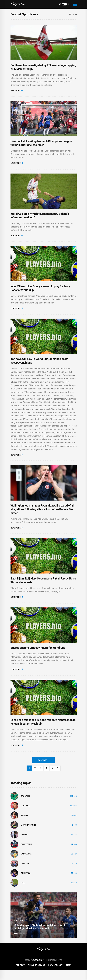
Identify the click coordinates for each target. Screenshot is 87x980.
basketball (27, 854)
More (73, 15)
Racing (24, 845)
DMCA (69, 975)
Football (25, 816)
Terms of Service (36, 975)
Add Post (20, 975)
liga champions (28, 835)
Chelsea (25, 874)
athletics (26, 883)
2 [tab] (20, 944)
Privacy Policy (55, 975)
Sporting (25, 806)
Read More (17, 92)
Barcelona (26, 864)
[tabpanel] (44, 925)
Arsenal (25, 825)
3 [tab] (25, 944)
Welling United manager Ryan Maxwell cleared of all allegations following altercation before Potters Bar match (42, 516)
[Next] (58, 778)
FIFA (23, 893)
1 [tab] (16, 944)
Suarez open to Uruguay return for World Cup (38, 657)
